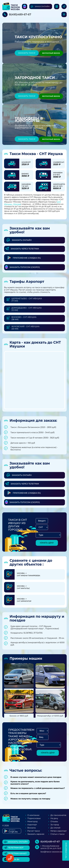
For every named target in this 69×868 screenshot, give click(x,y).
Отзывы (54, 822)
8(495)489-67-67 (20, 14)
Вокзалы (32, 828)
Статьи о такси (57, 834)
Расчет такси (34, 831)
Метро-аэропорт (59, 831)
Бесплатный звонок (51, 53)
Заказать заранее (36, 834)
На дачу (54, 818)
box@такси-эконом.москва (54, 852)
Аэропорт (32, 825)
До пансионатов (58, 815)
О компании (33, 815)
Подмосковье (34, 818)
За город (55, 825)
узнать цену (47, 543)
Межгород (33, 822)
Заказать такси (27, 53)
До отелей (55, 828)
